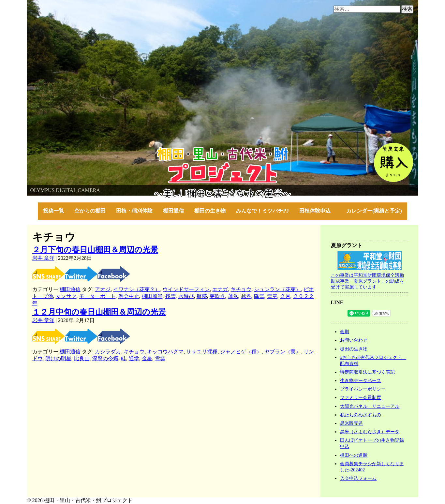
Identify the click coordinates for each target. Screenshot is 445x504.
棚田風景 (152, 296)
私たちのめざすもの (361, 415)
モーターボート (97, 296)
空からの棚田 (90, 211)
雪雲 (272, 296)
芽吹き (217, 296)
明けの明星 (58, 358)
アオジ (103, 289)
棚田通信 (173, 211)
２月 (285, 296)
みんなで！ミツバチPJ (262, 211)
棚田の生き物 (210, 211)
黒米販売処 (351, 423)
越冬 (246, 296)
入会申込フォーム (358, 478)
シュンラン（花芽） (277, 289)
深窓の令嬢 (105, 358)
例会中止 (129, 296)
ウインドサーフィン (186, 289)
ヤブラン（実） (283, 352)
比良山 (82, 358)
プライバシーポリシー (363, 389)
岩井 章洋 (43, 258)
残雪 (171, 296)
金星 (147, 358)
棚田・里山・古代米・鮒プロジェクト (71, 150)
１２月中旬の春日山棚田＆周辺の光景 (99, 312)
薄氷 (233, 296)
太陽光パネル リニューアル (370, 406)
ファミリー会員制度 (361, 397)
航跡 (202, 296)
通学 (134, 358)
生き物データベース (361, 380)
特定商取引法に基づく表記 (367, 372)
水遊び (186, 296)
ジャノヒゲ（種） (241, 352)
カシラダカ (108, 352)
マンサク (66, 296)
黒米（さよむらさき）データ (370, 432)
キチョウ (241, 289)
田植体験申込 (318, 211)
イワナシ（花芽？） (137, 289)
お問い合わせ (354, 340)
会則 (345, 332)
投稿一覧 (53, 211)
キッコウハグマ (165, 352)
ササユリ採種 (202, 352)
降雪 (259, 296)
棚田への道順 (354, 455)
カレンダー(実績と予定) (374, 211)
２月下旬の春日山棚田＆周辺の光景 (95, 250)
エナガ (220, 289)
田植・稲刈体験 (134, 211)
